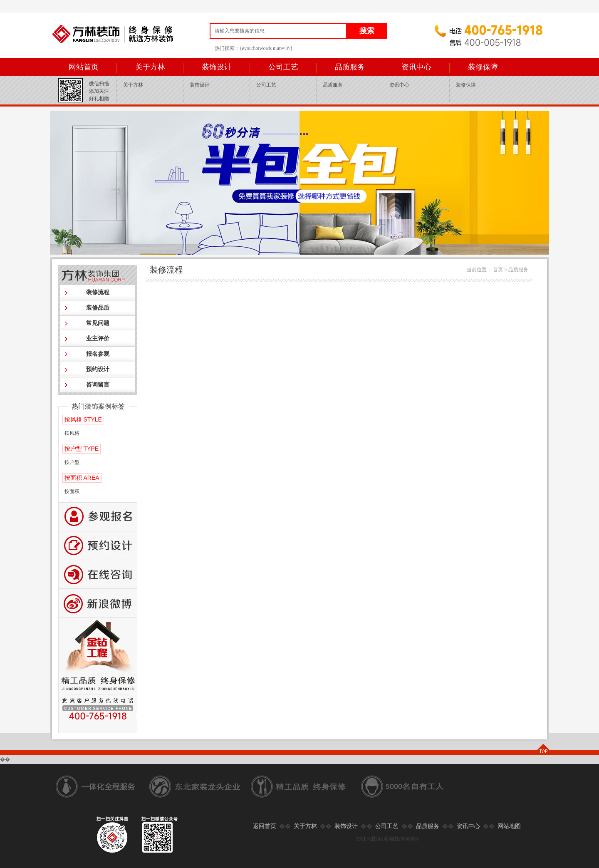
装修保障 (483, 67)
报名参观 (98, 354)
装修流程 (98, 292)
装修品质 (98, 308)
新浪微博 (98, 603)
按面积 (72, 491)
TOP (543, 749)
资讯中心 (416, 67)
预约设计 (98, 369)
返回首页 (265, 826)
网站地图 (509, 826)
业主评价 (98, 339)
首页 (498, 270)
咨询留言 (98, 385)
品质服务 (350, 67)
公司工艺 (283, 67)
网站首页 (84, 67)
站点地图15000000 (398, 839)
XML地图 (366, 839)
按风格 (72, 433)
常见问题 (98, 323)
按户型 (72, 462)
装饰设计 (217, 67)
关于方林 (150, 67)
